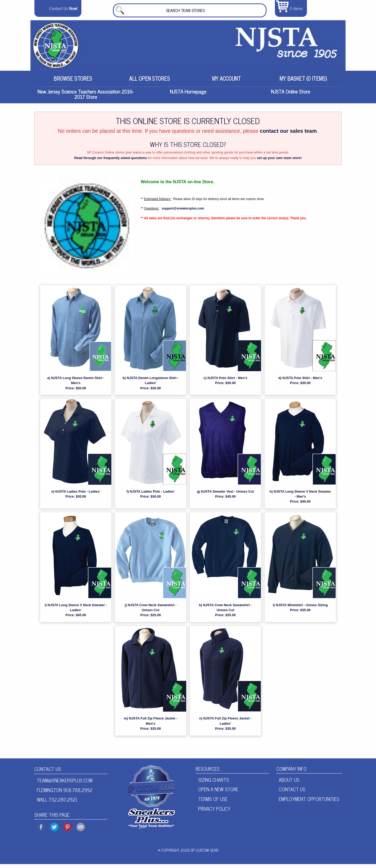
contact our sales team (288, 135)
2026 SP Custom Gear (199, 854)
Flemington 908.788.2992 (65, 794)
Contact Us (48, 773)
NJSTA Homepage (188, 95)
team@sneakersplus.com (65, 784)
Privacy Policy (214, 813)
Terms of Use (213, 803)
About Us (289, 783)
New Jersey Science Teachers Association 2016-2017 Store (86, 98)
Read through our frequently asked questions (111, 162)
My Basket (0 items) (303, 82)
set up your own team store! (279, 162)
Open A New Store (218, 793)
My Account (226, 82)
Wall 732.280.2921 (57, 803)
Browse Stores (73, 82)
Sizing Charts (214, 783)
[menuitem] (73, 82)
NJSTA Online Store (290, 95)
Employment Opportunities (309, 803)
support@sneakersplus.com (183, 212)
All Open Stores (150, 82)
